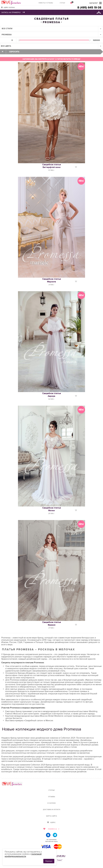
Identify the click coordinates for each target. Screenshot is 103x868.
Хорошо (49, 861)
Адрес (53, 822)
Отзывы (52, 797)
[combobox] (51, 29)
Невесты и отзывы (46, 3)
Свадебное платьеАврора (52, 395)
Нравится (76, 167)
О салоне (51, 803)
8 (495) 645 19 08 (89, 8)
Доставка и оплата (52, 810)
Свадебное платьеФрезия (52, 624)
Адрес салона (9, 7)
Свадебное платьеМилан (52, 509)
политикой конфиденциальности (23, 855)
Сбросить (14, 52)
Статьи (62, 3)
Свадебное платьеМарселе (52, 280)
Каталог (94, 3)
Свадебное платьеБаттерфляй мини (52, 166)
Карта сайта (51, 816)
